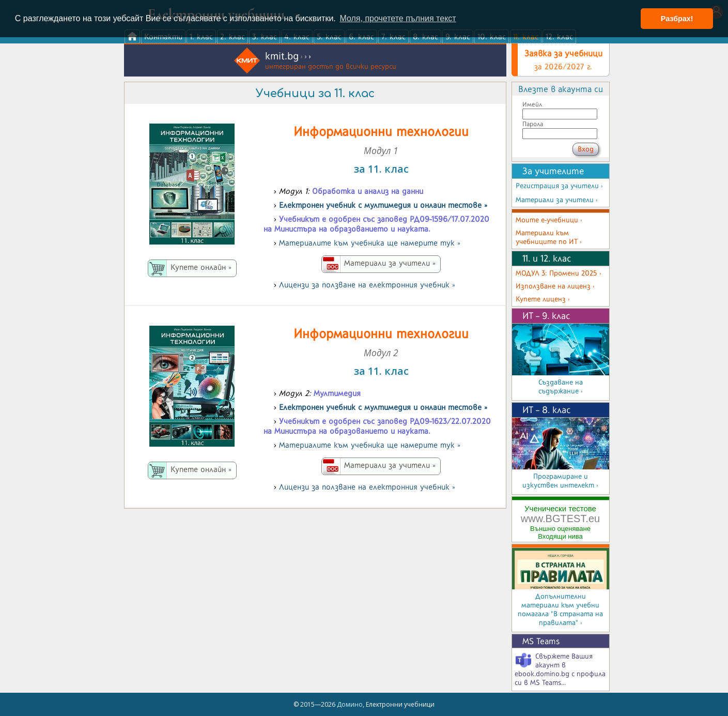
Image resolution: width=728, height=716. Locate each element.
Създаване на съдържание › (561, 387)
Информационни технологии (381, 131)
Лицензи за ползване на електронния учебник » (367, 285)
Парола (533, 124)
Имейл (532, 104)
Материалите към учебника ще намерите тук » (370, 243)
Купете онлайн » (201, 267)
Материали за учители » (390, 263)
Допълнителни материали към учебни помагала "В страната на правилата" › (560, 610)
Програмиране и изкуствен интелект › (560, 481)
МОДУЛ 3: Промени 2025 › (559, 273)
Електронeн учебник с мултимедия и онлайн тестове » (383, 205)
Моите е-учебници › (549, 220)
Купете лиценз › (543, 299)
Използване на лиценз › (555, 286)
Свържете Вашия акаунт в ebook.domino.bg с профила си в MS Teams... (560, 669)
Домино (350, 704)
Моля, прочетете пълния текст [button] (398, 18)
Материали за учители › (557, 200)
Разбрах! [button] (677, 19)
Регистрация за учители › (559, 186)
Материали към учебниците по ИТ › (549, 237)
